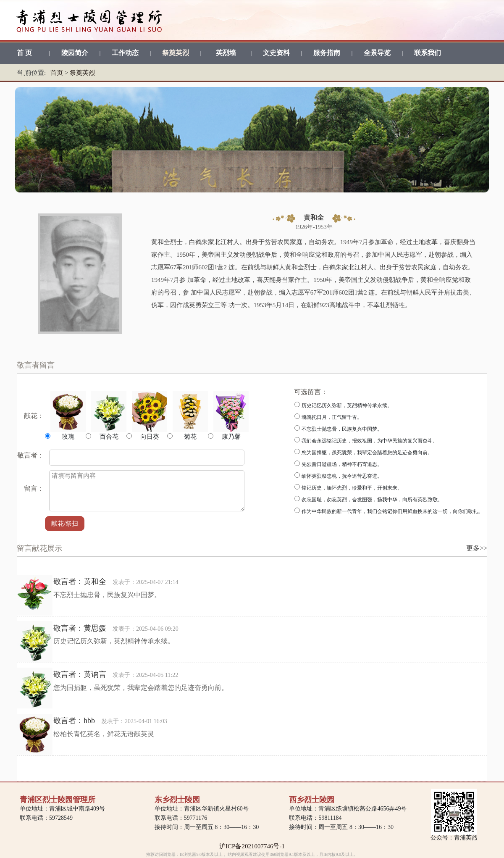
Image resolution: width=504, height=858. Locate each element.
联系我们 (428, 53)
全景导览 (377, 53)
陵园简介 (75, 53)
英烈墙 (226, 53)
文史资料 (276, 53)
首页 (57, 73)
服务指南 (327, 53)
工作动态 (125, 53)
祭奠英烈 (176, 53)
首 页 (24, 53)
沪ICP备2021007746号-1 (252, 846)
